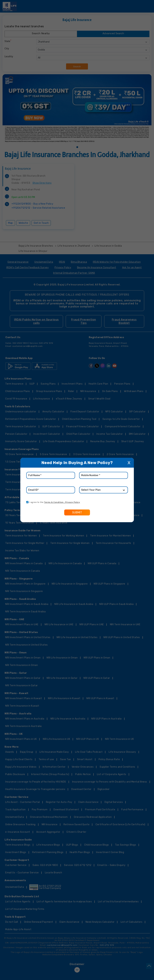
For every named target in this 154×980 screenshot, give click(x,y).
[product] (104, 490)
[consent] (27, 502)
